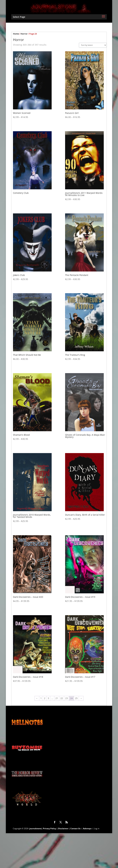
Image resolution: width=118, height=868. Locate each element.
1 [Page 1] (41, 698)
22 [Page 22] (62, 698)
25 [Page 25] (76, 698)
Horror (24, 34)
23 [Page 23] (67, 698)
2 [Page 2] (45, 698)
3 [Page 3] (48, 698)
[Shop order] (93, 45)
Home (16, 34)
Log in (97, 829)
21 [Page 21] (57, 698)
